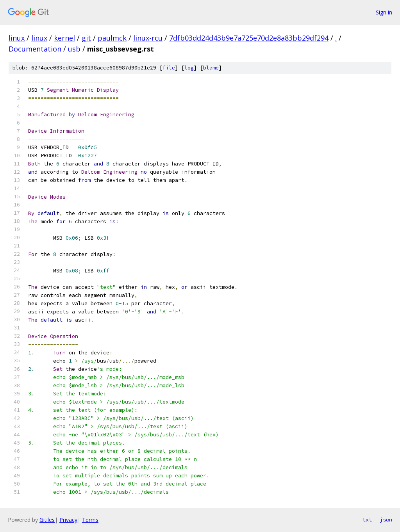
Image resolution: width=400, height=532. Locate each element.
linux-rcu (148, 38)
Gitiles (47, 520)
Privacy (68, 520)
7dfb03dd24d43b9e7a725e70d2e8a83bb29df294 (249, 38)
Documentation (35, 49)
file (169, 68)
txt (367, 520)
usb (74, 49)
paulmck (112, 38)
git (86, 38)
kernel (64, 38)
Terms (90, 520)
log (189, 68)
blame (211, 68)
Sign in (384, 12)
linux (17, 38)
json (386, 520)
